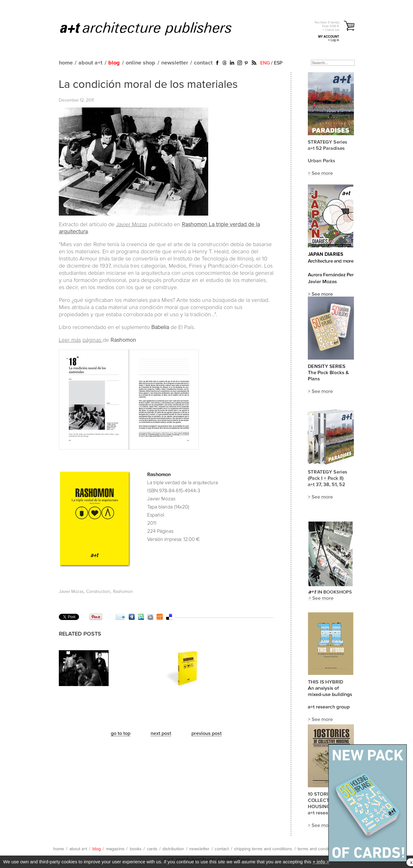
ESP (278, 63)
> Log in (334, 40)
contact (203, 63)
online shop (141, 63)
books (136, 849)
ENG (265, 63)
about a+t (90, 63)
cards (152, 849)
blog (114, 63)
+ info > (321, 862)
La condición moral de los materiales (148, 85)
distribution (173, 849)
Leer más (70, 340)
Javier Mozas (132, 225)
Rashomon (123, 592)
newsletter (175, 63)
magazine (115, 849)
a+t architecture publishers (154, 28)
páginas (93, 340)
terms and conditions (318, 849)
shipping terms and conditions (263, 849)
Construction (98, 592)
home (66, 63)
